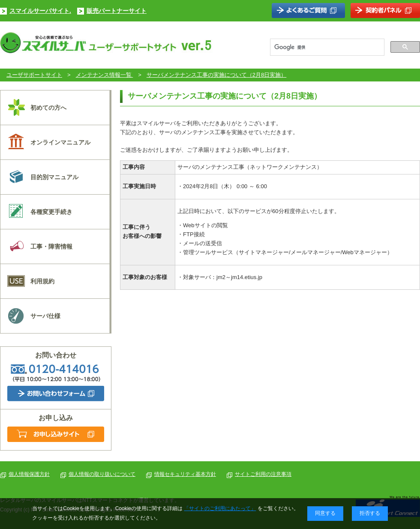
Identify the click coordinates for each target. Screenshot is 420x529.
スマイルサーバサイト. (40, 11)
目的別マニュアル (54, 177)
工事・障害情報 (51, 246)
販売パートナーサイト (117, 11)
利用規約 (42, 281)
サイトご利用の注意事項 (263, 474)
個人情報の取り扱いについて (102, 474)
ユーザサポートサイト (34, 75)
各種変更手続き (51, 212)
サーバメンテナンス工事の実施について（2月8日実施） (216, 75)
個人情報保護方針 (29, 474)
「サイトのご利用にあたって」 (220, 508)
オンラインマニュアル (60, 142)
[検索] (326, 47)
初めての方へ (48, 108)
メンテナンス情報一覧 (105, 75)
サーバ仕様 (45, 316)
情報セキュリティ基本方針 (185, 474)
